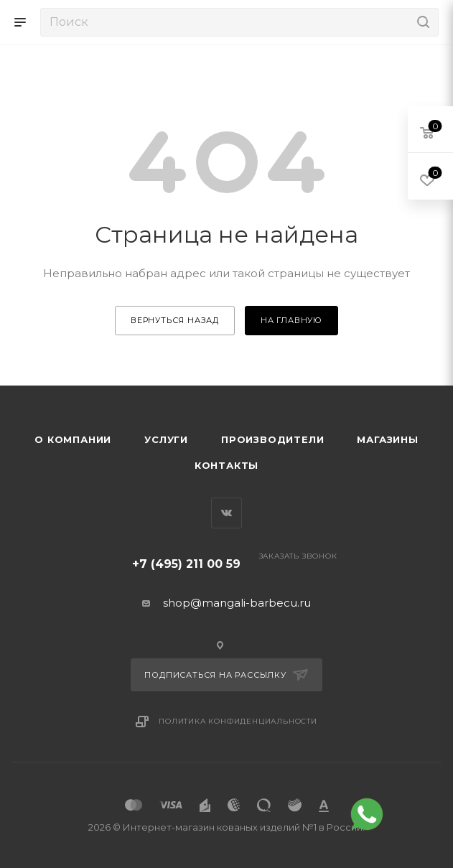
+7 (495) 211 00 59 (186, 564)
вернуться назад (175, 320)
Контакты (226, 465)
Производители (272, 439)
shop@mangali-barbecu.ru (237, 603)
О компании (73, 439)
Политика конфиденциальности (238, 721)
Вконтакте (226, 513)
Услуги (166, 439)
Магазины (387, 439)
